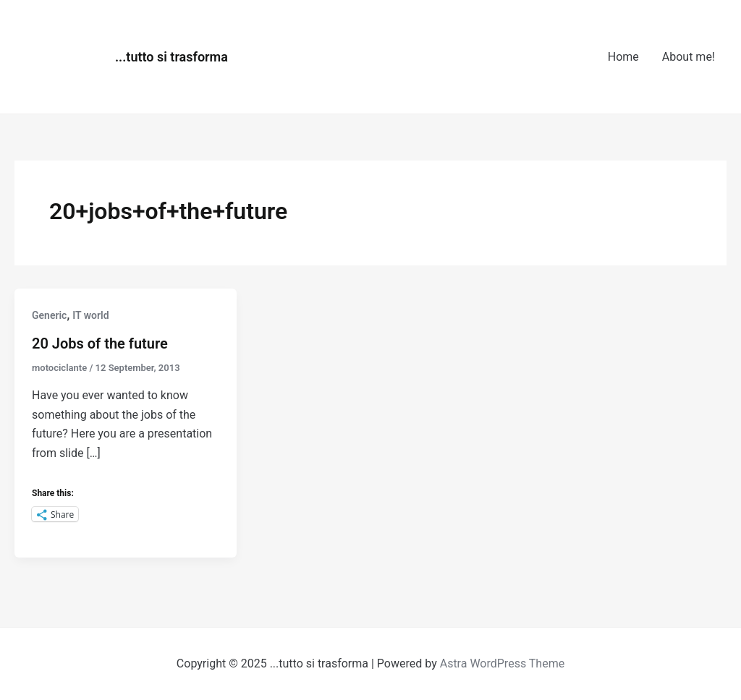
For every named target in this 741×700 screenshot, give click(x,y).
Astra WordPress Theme (502, 663)
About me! (689, 57)
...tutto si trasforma (172, 57)
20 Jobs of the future (100, 343)
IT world (90, 315)
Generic (49, 315)
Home (623, 57)
